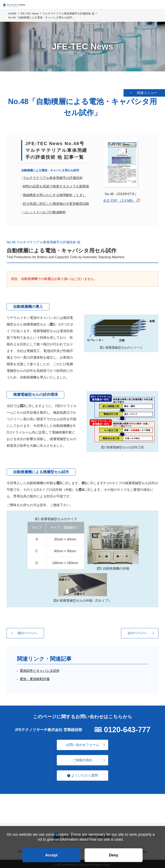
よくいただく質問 (85, 774)
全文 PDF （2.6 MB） (119, 199)
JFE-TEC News (29, 17)
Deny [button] (114, 853)
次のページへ (137, 632)
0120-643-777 (127, 728)
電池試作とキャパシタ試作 (40, 669)
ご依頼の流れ (82, 758)
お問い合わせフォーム (82, 743)
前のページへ (28, 632)
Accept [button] (51, 853)
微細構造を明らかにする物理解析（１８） (54, 194)
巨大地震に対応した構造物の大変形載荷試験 (56, 202)
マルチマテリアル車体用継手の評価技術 (53, 176)
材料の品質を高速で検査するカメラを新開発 (56, 185)
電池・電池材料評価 (35, 678)
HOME (12, 17)
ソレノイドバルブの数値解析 (44, 211)
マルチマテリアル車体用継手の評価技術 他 (68, 17)
